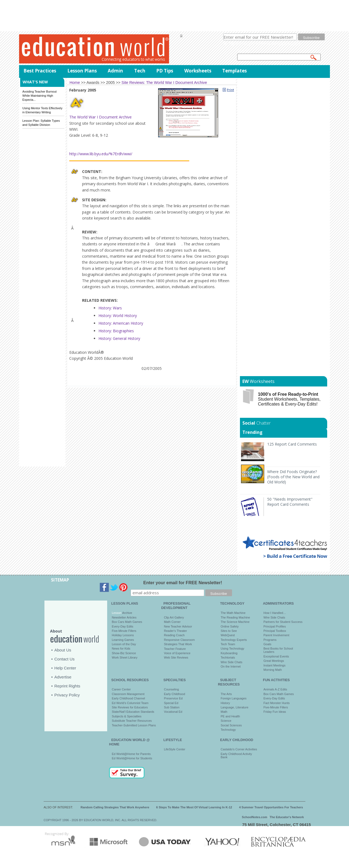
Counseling (171, 689)
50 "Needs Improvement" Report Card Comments (290, 502)
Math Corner (172, 622)
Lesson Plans (82, 71)
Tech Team (228, 644)
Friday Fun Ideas (275, 712)
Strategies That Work (178, 644)
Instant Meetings (274, 665)
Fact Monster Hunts (276, 703)
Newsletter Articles (124, 617)
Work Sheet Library (125, 657)
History (225, 703)
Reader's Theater (175, 631)
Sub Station (172, 707)
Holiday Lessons (123, 635)
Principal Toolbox (275, 631)
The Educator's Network (287, 817)
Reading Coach (174, 635)
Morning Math (273, 670)
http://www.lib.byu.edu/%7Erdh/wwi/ (101, 154)
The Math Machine (233, 613)
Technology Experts (234, 640)
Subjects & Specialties (127, 716)
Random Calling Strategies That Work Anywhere (115, 807)
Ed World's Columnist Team (130, 703)
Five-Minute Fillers (124, 631)
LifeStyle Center (174, 749)
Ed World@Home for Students (132, 758)
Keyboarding (229, 653)
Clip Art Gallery (174, 617)
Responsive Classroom (179, 640)
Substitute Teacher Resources (132, 721)
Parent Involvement (276, 635)
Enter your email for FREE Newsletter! (183, 583)
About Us (63, 650)
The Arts (226, 694)
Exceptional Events (276, 656)
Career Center (121, 689)
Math (224, 712)
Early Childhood (174, 694)
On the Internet (231, 666)
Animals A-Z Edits (275, 689)
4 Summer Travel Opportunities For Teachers (271, 807)
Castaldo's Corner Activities (239, 749)
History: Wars (110, 308)
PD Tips (165, 71)
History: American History (121, 323)
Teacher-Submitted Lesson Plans (134, 725)
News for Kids (121, 648)
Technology (228, 730)
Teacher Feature (175, 649)
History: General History (119, 338)
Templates (234, 71)
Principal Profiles (275, 626)
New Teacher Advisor (178, 626)
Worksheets (198, 71)
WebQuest (228, 635)
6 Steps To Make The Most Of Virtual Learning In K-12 (194, 807)
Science (226, 721)
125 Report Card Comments (292, 444)
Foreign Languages (234, 698)
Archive (127, 613)
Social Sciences (231, 725)
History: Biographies (116, 331)
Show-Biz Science (124, 653)
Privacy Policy (67, 695)
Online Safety (230, 626)
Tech (140, 71)
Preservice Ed (173, 698)
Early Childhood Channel (128, 698)
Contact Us (64, 659)
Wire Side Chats (231, 662)
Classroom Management (128, 694)
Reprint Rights (67, 686)
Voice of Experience (177, 653)
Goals (267, 644)
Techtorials (228, 657)
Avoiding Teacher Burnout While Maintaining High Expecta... (40, 96)
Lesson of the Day (124, 644)
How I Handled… (275, 613)
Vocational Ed (173, 712)
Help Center (65, 668)
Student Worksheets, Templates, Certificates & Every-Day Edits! (289, 399)
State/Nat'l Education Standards (133, 712)
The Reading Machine (235, 617)
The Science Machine (235, 622)
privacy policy (289, 43)
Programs (270, 640)
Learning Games (123, 640)
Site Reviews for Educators (130, 707)
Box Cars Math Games (127, 622)
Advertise (63, 677)
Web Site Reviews (176, 657)
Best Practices (40, 71)
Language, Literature (234, 707)
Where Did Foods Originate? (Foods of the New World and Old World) (293, 477)
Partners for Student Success (283, 622)
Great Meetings (274, 661)
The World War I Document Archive (100, 117)
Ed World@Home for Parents (131, 754)
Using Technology (232, 648)
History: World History (118, 316)
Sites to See (229, 631)
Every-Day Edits (123, 626)
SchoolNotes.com (255, 817)
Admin (115, 71)
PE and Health (230, 716)
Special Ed (171, 703)
